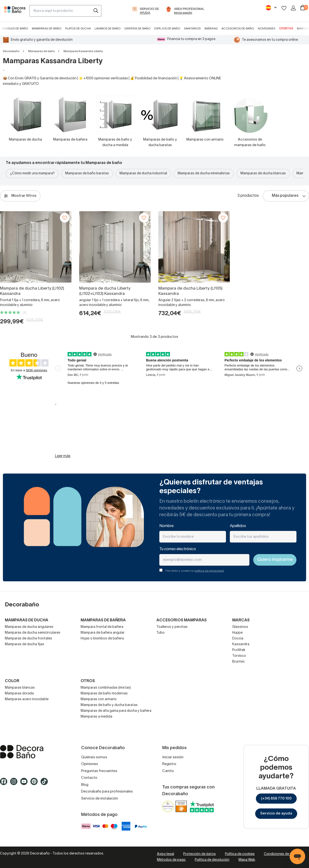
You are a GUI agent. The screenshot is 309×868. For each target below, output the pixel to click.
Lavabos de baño (108, 29)
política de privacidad (209, 571)
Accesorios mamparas (182, 620)
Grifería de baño (137, 29)
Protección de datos (200, 854)
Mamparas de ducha (27, 620)
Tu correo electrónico (178, 549)
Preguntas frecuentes (99, 771)
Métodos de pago (171, 860)
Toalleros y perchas (172, 627)
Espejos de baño (167, 29)
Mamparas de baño (47, 29)
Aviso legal (165, 854)
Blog (85, 785)
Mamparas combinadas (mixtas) (106, 688)
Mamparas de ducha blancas (263, 173)
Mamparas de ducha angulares (29, 627)
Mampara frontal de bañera (102, 627)
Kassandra (241, 644)
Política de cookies (240, 854)
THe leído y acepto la (194, 571)
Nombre (166, 526)
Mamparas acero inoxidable (27, 699)
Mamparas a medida (96, 717)
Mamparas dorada (19, 694)
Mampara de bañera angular (103, 633)
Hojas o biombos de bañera (102, 639)
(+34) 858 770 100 (276, 799)
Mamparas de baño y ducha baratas (109, 705)
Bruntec (239, 662)
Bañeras (211, 29)
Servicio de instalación (100, 799)
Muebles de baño (15, 29)
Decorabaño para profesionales (107, 792)
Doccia (238, 639)
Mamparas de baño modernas (104, 694)
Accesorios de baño (238, 29)
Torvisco (239, 656)
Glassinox (240, 627)
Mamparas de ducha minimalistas (204, 173)
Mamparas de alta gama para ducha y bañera (116, 711)
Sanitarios (192, 29)
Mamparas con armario (99, 699)
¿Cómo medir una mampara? (32, 173)
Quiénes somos (94, 757)
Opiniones (90, 764)
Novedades (267, 29)
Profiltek (239, 650)
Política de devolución (212, 860)
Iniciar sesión (173, 757)
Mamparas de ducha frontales (28, 639)
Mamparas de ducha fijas (25, 644)
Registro (169, 764)
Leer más (63, 456)
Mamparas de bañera (103, 620)
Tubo (161, 633)
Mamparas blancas (20, 688)
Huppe (237, 633)
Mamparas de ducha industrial (143, 173)
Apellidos (238, 526)
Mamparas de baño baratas (87, 173)
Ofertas (286, 29)
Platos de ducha (78, 29)
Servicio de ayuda (276, 814)
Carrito (168, 771)
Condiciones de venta (281, 854)
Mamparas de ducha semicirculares (33, 633)
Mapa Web (247, 860)
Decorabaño (11, 51)
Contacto (89, 778)
